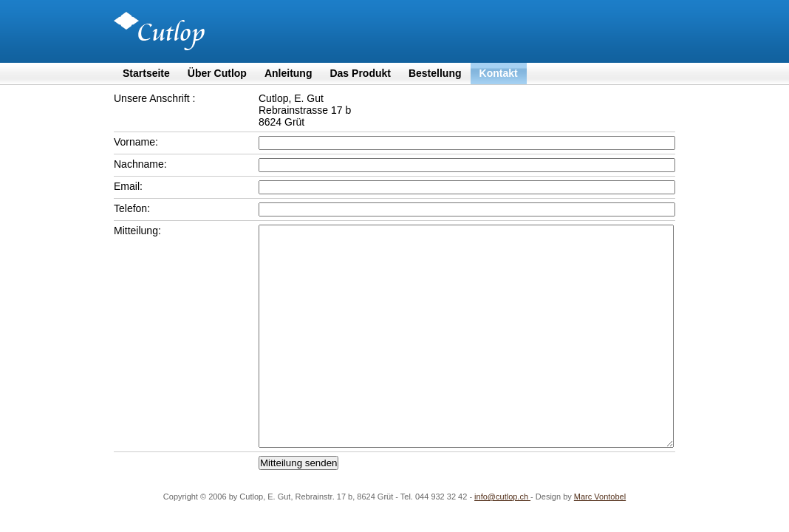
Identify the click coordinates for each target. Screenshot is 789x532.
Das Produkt (360, 73)
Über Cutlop (217, 73)
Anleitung (288, 73)
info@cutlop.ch (502, 497)
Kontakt (499, 73)
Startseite (146, 73)
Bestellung (435, 73)
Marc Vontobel (600, 497)
